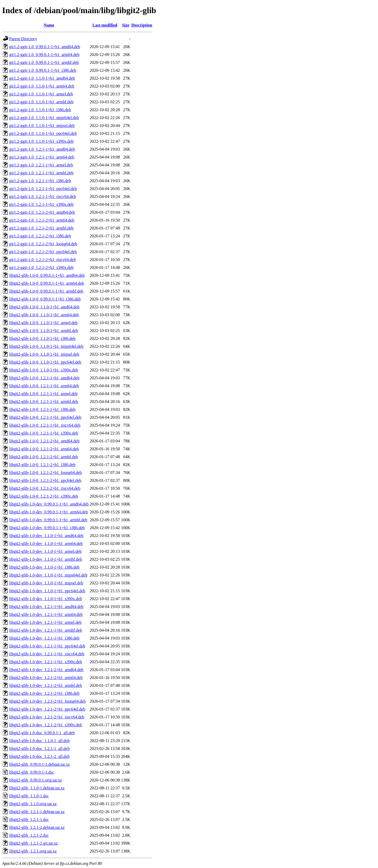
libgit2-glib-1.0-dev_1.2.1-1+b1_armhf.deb (46, 630)
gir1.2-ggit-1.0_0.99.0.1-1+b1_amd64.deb (45, 47)
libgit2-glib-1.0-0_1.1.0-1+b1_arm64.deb (44, 315)
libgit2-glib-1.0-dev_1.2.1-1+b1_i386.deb (44, 638)
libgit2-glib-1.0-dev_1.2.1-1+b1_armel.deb (45, 622)
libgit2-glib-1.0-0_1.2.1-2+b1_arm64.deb (44, 449)
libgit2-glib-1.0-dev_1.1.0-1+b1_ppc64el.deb (47, 591)
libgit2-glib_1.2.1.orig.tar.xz (33, 851)
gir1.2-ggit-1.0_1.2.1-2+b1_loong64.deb (43, 244)
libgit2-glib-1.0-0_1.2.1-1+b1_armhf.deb (44, 402)
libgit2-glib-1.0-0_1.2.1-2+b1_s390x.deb (44, 496)
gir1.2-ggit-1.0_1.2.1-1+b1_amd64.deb (42, 149)
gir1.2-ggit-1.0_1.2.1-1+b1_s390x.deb (41, 204)
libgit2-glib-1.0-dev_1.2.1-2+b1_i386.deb (44, 693)
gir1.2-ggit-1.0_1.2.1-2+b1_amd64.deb (42, 212)
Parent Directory (23, 39)
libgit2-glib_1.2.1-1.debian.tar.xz (37, 812)
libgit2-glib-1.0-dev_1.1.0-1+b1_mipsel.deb (46, 583)
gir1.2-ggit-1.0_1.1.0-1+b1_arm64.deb (42, 86)
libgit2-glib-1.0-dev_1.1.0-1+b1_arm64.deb (46, 543)
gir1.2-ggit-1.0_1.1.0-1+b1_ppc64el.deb (43, 133)
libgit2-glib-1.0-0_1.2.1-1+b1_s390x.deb (44, 433)
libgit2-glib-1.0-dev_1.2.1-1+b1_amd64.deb (46, 607)
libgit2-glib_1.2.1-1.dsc (29, 820)
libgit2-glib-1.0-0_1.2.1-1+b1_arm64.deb (44, 386)
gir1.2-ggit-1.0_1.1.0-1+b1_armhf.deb (41, 102)
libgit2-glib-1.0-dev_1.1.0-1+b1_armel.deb (45, 551)
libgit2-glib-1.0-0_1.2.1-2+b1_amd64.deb (44, 441)
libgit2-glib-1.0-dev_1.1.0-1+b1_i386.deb (44, 567)
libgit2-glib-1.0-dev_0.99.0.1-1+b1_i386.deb (47, 528)
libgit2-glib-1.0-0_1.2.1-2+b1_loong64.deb (46, 473)
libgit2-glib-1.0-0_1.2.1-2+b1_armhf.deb (44, 457)
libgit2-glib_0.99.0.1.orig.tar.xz (36, 780)
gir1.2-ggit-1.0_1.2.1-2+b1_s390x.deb (41, 267)
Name (49, 25)
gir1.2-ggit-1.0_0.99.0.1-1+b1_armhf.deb (44, 62)
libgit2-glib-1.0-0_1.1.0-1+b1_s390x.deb (44, 370)
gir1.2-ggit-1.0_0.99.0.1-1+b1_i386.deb (43, 70)
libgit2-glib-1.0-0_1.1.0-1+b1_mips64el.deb (46, 346)
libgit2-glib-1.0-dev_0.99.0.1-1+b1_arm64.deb (49, 512)
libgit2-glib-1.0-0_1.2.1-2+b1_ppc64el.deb (45, 480)
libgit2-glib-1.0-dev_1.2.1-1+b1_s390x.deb (46, 662)
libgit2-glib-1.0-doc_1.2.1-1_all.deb (39, 749)
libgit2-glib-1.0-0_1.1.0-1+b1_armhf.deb (44, 331)
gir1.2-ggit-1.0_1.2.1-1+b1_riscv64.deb (43, 196)
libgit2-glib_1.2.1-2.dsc (29, 835)
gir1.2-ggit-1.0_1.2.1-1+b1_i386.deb (40, 181)
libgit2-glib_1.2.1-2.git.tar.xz (33, 843)
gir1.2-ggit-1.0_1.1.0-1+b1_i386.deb (40, 110)
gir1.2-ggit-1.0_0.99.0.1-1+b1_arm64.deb (44, 55)
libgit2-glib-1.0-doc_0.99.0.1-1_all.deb (42, 733)
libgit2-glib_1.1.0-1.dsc (29, 796)
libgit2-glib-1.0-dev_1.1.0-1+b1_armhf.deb (46, 559)
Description (142, 25)
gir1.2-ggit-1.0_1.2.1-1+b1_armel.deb (41, 165)
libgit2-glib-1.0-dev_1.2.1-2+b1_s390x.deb (46, 725)
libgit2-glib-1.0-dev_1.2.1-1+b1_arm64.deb (46, 614)
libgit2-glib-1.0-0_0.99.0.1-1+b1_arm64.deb (47, 283)
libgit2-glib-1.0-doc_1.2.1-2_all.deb (39, 756)
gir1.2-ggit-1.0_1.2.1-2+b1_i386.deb (40, 236)
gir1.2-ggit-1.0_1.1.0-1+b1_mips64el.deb (44, 118)
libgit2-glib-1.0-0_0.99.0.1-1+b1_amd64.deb (47, 275)
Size (126, 25)
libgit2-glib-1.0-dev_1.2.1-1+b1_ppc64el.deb (47, 646)
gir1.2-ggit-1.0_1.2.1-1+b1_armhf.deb (41, 173)
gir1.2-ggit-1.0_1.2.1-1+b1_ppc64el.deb (43, 189)
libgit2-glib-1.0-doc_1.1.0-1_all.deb (39, 741)
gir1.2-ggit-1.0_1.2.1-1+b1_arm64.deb (42, 157)
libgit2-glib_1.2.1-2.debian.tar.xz (37, 827)
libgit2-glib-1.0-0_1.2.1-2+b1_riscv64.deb (45, 488)
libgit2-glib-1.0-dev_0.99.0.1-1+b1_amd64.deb (49, 504)
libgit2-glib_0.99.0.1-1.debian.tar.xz (40, 764)
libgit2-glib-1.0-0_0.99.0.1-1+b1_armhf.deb (46, 291)
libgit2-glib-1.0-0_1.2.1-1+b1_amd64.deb (44, 378)
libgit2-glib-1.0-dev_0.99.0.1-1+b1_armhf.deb (48, 520)
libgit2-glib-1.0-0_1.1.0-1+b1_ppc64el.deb (45, 362)
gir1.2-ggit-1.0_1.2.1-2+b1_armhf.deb (41, 228)
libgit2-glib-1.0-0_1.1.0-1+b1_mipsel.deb (44, 354)
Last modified (105, 25)
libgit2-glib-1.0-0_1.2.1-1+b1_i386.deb (42, 409)
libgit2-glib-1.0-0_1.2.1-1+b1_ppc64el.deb (45, 417)
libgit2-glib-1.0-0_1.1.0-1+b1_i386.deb (42, 338)
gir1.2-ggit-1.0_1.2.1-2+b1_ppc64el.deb (43, 252)
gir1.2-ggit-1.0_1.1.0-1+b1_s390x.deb (41, 141)
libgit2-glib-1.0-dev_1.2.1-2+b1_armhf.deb (46, 685)
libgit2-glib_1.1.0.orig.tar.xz (33, 804)
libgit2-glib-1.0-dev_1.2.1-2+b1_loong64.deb (48, 701)
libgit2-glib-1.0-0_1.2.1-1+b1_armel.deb (43, 394)
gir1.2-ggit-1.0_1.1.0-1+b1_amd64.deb (42, 78)
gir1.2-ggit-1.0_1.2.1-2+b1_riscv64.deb (43, 260)
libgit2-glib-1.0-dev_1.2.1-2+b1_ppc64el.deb (47, 709)
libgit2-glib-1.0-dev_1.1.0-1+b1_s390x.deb (46, 599)
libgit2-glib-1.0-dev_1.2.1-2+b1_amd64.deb (46, 670)
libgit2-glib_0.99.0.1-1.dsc (32, 772)
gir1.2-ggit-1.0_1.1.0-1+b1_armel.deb (41, 94)
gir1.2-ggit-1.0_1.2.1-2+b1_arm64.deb (42, 220)
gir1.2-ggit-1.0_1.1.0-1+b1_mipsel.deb (42, 126)
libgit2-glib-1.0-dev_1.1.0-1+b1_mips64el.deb (48, 575)
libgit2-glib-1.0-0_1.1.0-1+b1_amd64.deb (44, 307)
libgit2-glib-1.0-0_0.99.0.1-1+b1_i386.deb (45, 299)
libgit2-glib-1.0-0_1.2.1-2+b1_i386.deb (42, 465)
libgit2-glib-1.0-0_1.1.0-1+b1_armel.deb (43, 323)
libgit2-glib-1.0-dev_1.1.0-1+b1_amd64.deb (46, 536)
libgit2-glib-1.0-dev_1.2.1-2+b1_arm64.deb (46, 678)
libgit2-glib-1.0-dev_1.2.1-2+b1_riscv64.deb (47, 717)
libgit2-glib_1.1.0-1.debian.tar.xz (37, 788)
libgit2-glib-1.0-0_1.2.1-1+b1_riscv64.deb (45, 425)
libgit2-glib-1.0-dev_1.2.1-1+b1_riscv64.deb (47, 654)
